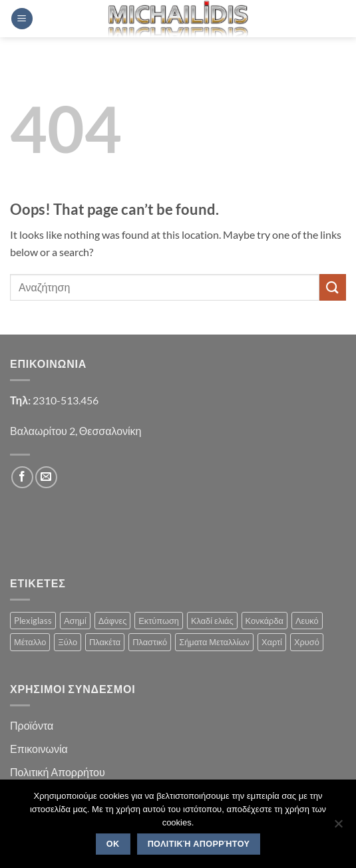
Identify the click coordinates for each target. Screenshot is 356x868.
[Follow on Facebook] (22, 477)
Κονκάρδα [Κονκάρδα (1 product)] (265, 621)
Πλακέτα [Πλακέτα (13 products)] (105, 642)
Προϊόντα (32, 725)
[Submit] (333, 287)
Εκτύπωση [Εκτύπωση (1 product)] (159, 621)
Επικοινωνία (39, 749)
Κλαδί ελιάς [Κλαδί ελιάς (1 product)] (212, 621)
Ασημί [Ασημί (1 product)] (75, 621)
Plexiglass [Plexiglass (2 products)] (33, 621)
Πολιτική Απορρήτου (58, 772)
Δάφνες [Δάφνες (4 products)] (113, 621)
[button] (22, 19)
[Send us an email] (46, 477)
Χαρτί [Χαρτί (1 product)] (272, 642)
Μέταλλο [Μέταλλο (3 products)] (30, 642)
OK (113, 844)
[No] (338, 827)
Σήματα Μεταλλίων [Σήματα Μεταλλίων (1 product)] (214, 642)
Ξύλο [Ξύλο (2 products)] (68, 642)
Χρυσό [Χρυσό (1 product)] (307, 642)
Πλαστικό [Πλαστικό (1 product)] (150, 642)
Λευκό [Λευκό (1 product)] (307, 621)
